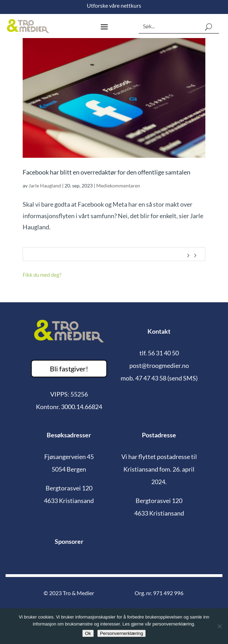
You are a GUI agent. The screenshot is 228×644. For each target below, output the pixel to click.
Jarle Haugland (45, 186)
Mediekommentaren (118, 186)
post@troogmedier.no (159, 365)
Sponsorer (69, 541)
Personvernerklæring (122, 633)
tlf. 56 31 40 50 (159, 353)
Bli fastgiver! (69, 369)
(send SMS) (183, 378)
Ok (88, 633)
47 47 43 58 (151, 378)
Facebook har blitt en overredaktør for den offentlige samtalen (107, 172)
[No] (219, 626)
